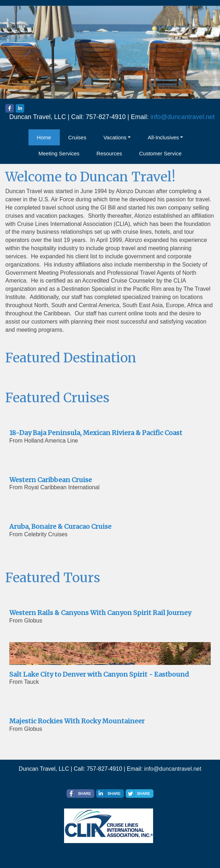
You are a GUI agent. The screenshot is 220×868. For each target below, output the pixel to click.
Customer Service (160, 153)
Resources (109, 153)
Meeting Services (59, 153)
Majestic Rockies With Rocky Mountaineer (77, 721)
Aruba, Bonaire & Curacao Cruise (60, 526)
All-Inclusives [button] (163, 137)
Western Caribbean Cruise (51, 480)
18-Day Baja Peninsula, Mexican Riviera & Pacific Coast (96, 433)
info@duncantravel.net (183, 117)
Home (44, 137)
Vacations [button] (115, 137)
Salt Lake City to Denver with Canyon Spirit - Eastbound (99, 674)
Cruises (77, 137)
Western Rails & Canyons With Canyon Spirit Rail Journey (100, 613)
